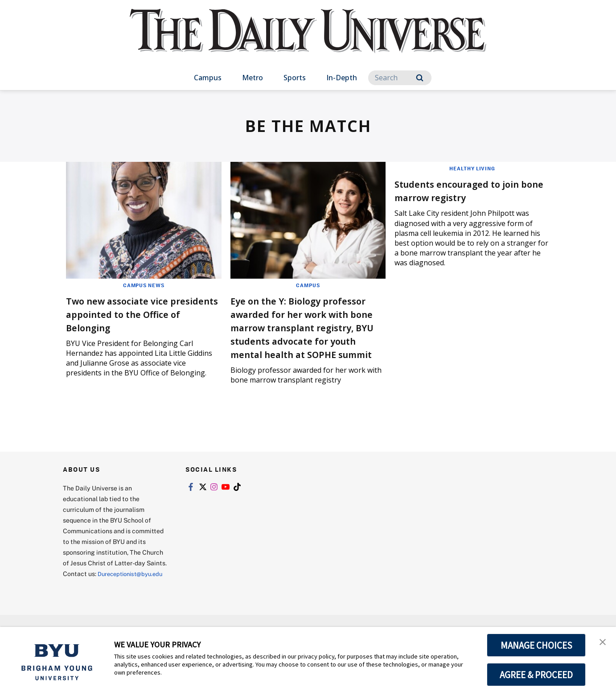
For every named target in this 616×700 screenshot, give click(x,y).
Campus (208, 78)
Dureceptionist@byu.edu (99, 611)
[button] (601, 643)
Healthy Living (472, 168)
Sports (295, 78)
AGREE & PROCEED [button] (536, 675)
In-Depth (342, 78)
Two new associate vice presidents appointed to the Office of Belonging (140, 314)
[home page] (308, 40)
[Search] (400, 78)
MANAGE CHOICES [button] (536, 645)
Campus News (144, 285)
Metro (253, 78)
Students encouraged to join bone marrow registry (469, 190)
